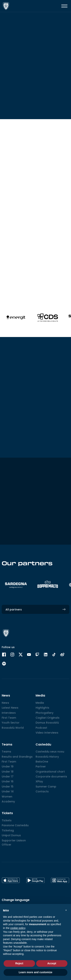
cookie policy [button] (18, 928)
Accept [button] (52, 963)
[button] (66, 910)
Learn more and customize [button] (35, 972)
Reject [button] (19, 963)
